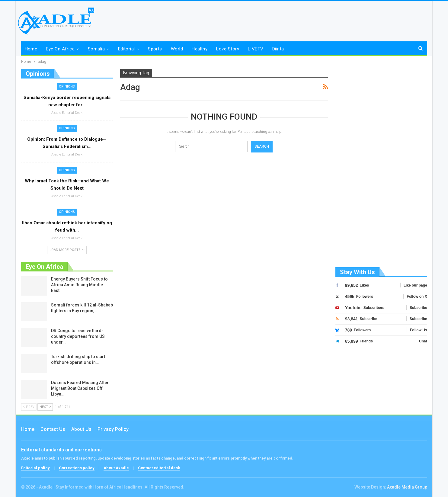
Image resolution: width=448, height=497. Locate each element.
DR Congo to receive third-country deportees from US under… (78, 336)
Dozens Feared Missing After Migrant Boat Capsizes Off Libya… (80, 388)
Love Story (228, 49)
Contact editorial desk (159, 468)
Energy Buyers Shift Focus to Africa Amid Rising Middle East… (79, 285)
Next (45, 407)
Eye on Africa (60, 49)
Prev (29, 407)
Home (31, 49)
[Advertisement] (381, 167)
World (177, 49)
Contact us (53, 429)
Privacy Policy (113, 429)
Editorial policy (35, 468)
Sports (155, 49)
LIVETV (256, 49)
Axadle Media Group (407, 487)
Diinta (278, 49)
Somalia (96, 49)
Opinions (67, 87)
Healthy (200, 49)
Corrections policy (77, 468)
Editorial (126, 49)
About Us (81, 429)
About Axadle (116, 468)
